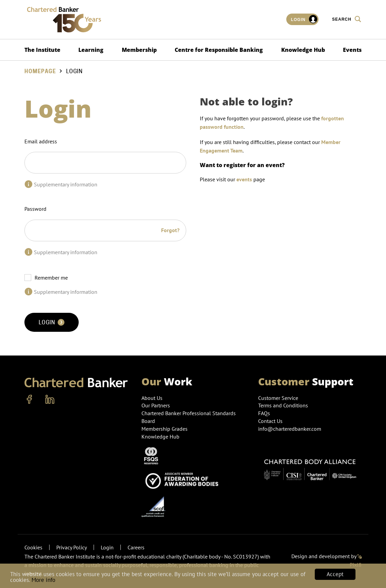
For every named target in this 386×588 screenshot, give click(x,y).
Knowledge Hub (303, 50)
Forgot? (170, 230)
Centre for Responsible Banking (219, 50)
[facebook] (30, 400)
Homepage (40, 71)
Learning (91, 50)
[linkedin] (50, 400)
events (244, 179)
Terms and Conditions (283, 405)
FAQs (264, 413)
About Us (152, 398)
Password (35, 209)
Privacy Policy (72, 547)
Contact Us (270, 421)
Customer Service (278, 398)
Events (352, 50)
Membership (139, 50)
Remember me (51, 278)
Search (347, 19)
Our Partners (156, 405)
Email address (41, 141)
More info (43, 580)
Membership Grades (165, 429)
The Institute (42, 50)
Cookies (33, 547)
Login (304, 19)
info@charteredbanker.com (290, 429)
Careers (136, 547)
